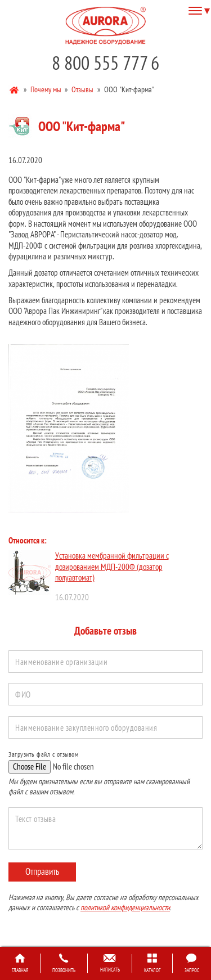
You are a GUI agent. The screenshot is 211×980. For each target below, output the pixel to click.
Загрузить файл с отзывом (43, 754)
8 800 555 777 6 (105, 63)
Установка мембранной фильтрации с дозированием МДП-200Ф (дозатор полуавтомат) (112, 567)
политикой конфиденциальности (125, 907)
